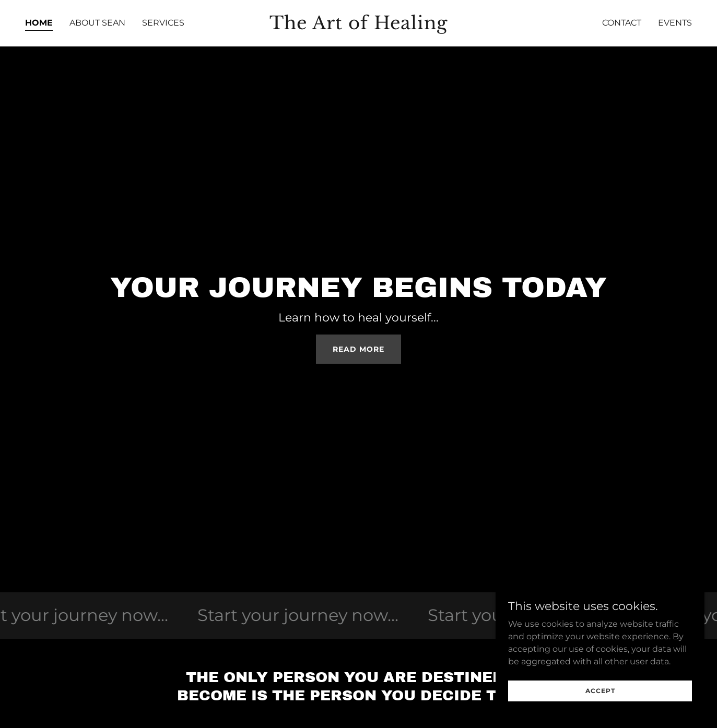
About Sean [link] (97, 23)
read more (359, 349)
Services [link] (163, 23)
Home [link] (39, 23)
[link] (359, 26)
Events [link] (675, 23)
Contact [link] (622, 23)
